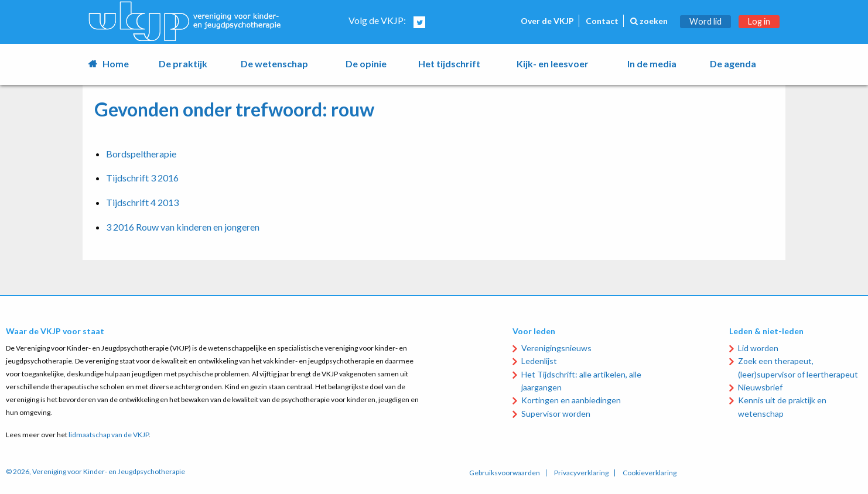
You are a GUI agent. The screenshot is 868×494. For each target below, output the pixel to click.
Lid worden (758, 348)
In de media (652, 64)
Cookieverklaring (650, 473)
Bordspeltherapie (141, 154)
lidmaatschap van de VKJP (109, 435)
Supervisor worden (556, 414)
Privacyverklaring (581, 473)
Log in (759, 21)
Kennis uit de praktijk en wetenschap (782, 406)
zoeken (649, 21)
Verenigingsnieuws (556, 348)
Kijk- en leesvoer (553, 64)
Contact (602, 21)
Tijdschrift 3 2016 (142, 178)
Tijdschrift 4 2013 (142, 202)
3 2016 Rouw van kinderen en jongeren (183, 227)
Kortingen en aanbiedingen (571, 400)
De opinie (366, 64)
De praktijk (183, 64)
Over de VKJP (547, 21)
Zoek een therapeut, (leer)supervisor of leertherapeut (798, 367)
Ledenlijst (539, 361)
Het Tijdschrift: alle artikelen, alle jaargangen (581, 381)
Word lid (705, 21)
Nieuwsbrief (760, 387)
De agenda (733, 64)
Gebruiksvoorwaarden (505, 473)
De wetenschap (274, 64)
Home (116, 64)
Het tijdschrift (449, 64)
